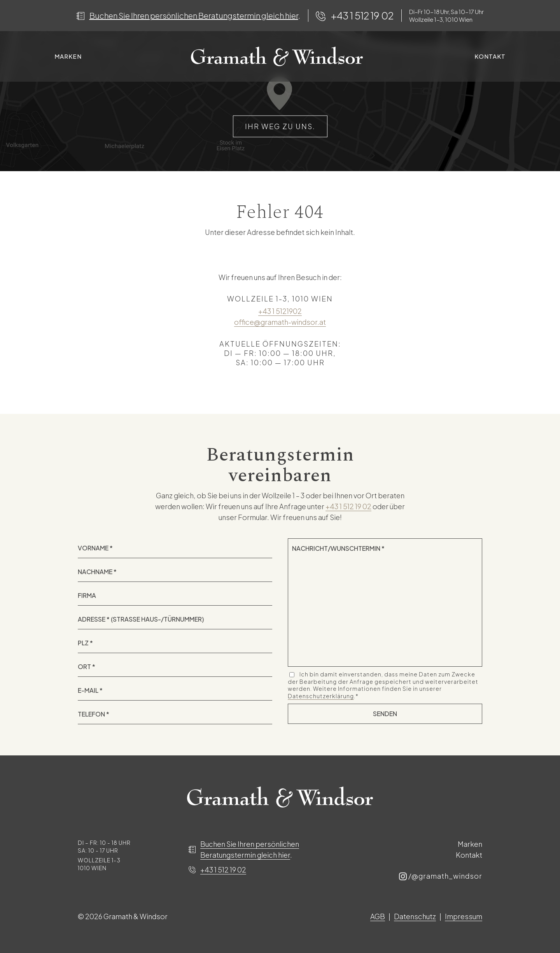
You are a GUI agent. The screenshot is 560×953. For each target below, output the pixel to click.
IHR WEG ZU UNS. (280, 126)
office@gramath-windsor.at (280, 322)
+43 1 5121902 (280, 311)
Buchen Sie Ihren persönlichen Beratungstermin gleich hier (194, 15)
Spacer (277, 56)
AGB (378, 916)
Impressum (464, 916)
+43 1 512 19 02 (362, 16)
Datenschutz (415, 916)
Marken (68, 56)
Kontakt (490, 56)
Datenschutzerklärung (321, 696)
